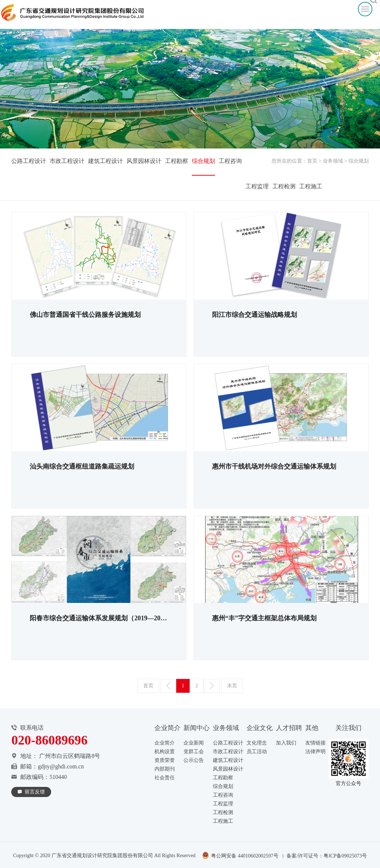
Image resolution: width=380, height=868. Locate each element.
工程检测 (284, 186)
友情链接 (315, 743)
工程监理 (257, 186)
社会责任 (165, 778)
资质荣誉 (165, 760)
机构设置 (165, 752)
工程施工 (311, 186)
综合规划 (203, 161)
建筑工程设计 (106, 161)
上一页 (168, 686)
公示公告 (194, 760)
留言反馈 (35, 792)
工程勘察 (177, 161)
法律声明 (315, 752)
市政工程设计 (67, 161)
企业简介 (165, 743)
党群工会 (194, 752)
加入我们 (286, 743)
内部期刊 (165, 769)
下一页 (212, 686)
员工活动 (257, 752)
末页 (232, 686)
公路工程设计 (29, 161)
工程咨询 (230, 161)
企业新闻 (194, 743)
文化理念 (257, 743)
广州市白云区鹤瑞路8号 (70, 756)
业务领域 (333, 161)
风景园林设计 (144, 161)
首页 (312, 161)
